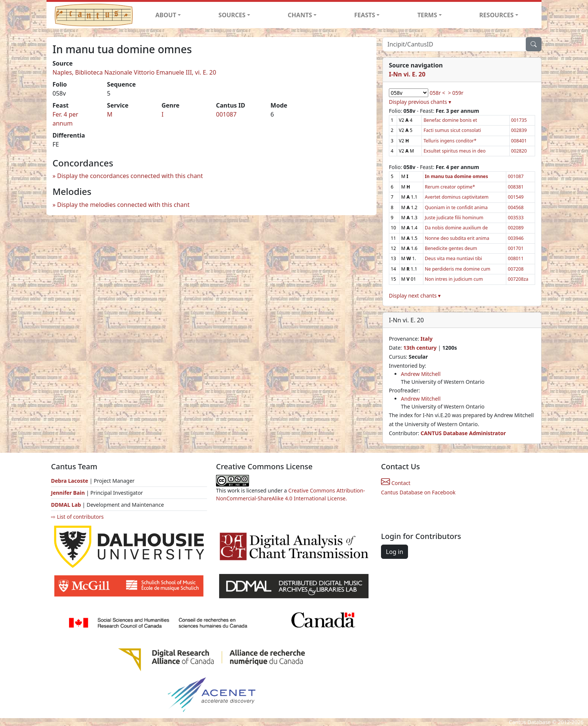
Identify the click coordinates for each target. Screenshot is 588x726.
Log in (394, 552)
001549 (516, 197)
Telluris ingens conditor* (450, 141)
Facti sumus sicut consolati (452, 130)
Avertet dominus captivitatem (457, 197)
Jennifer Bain (69, 493)
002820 (519, 151)
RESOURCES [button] (496, 15)
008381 (516, 187)
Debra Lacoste (70, 481)
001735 (519, 120)
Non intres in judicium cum (454, 279)
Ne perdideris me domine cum (458, 269)
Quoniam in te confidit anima (456, 207)
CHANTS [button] (300, 15)
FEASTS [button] (365, 15)
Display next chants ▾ (415, 296)
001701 (516, 248)
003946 (516, 238)
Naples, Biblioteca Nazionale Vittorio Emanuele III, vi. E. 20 (134, 72)
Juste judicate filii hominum (454, 218)
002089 (516, 228)
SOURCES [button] (232, 15)
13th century (420, 348)
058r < (437, 93)
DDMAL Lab (66, 505)
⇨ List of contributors (77, 517)
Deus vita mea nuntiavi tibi (454, 258)
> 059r (455, 93)
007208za (518, 279)
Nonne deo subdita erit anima (457, 238)
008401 (519, 141)
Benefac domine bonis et (450, 120)
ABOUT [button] (166, 15)
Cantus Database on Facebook (418, 492)
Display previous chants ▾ (420, 102)
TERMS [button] (427, 15)
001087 (226, 114)
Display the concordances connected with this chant (130, 176)
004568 (516, 207)
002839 (519, 130)
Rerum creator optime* (450, 187)
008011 (516, 258)
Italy (426, 339)
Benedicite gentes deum (451, 248)
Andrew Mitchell (421, 374)
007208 (516, 269)
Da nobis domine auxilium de (456, 228)
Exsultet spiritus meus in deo (454, 151)
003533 (516, 218)
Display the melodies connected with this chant (123, 205)
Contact (396, 483)
